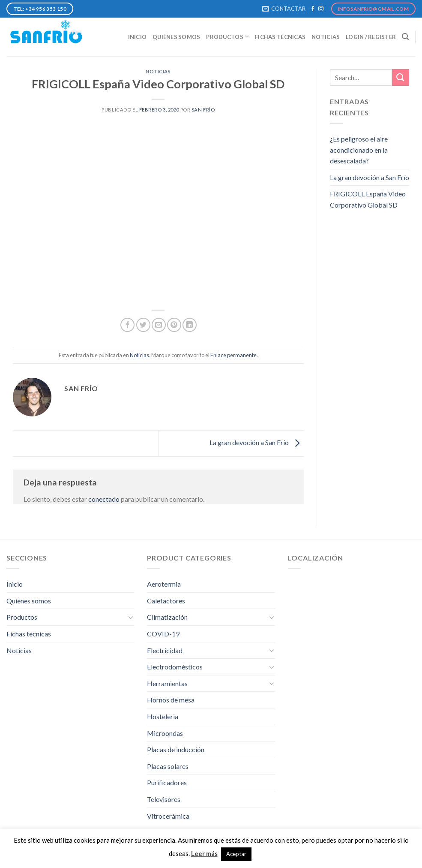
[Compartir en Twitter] (143, 325)
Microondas (165, 733)
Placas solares (168, 766)
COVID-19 (163, 634)
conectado (104, 499)
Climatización (167, 617)
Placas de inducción (176, 749)
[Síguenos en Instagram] (321, 9)
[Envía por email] (159, 325)
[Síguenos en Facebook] (313, 9)
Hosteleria (163, 716)
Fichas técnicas (280, 37)
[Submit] (401, 77)
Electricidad (165, 650)
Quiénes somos (176, 37)
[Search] (405, 37)
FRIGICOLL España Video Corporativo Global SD (368, 199)
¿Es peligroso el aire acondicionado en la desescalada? (359, 150)
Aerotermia (164, 584)
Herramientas (167, 683)
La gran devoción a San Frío (257, 442)
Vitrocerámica (168, 816)
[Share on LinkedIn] (190, 325)
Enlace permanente (233, 355)
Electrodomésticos (175, 667)
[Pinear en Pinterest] (174, 325)
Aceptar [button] (236, 854)
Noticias (326, 37)
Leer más (204, 853)
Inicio (138, 37)
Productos (227, 37)
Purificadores (167, 782)
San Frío (203, 110)
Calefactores (166, 601)
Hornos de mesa (171, 700)
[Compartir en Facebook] (127, 325)
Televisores (164, 799)
